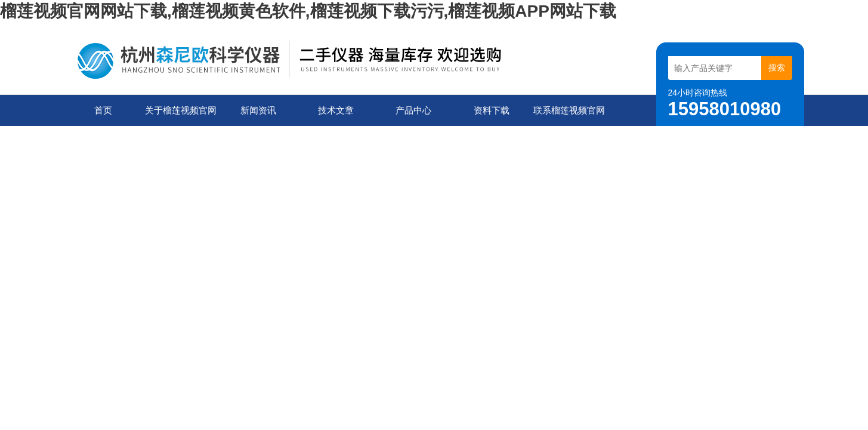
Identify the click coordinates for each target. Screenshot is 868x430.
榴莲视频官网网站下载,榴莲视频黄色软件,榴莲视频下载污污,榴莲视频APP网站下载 (308, 11)
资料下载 (492, 110)
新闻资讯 (258, 110)
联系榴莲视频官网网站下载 (569, 116)
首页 (103, 110)
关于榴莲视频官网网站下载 (181, 116)
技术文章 (336, 110)
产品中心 (413, 110)
